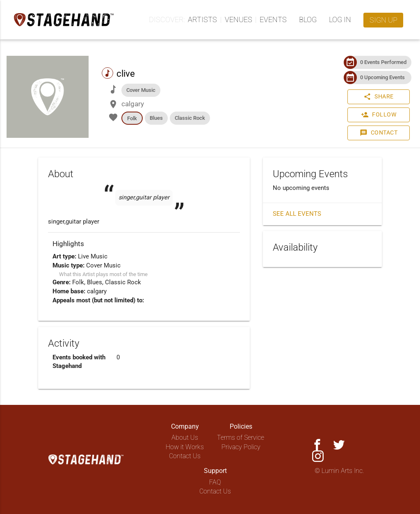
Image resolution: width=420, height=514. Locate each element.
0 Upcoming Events (382, 77)
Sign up (383, 20)
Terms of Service (241, 437)
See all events (297, 214)
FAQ (215, 482)
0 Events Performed (383, 62)
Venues (239, 19)
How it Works (185, 447)
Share (379, 97)
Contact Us (185, 456)
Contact (379, 133)
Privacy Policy (241, 447)
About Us (185, 437)
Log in (340, 19)
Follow (379, 115)
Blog (308, 19)
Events (273, 19)
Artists (202, 19)
